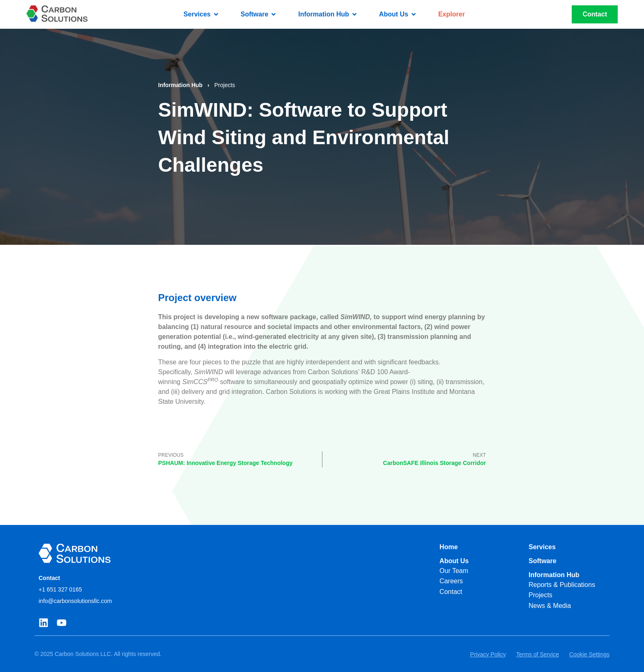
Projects (225, 85)
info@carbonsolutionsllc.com (75, 601)
